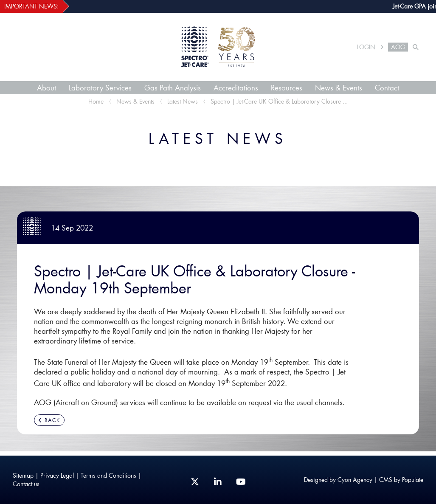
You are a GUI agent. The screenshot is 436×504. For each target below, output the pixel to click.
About (46, 87)
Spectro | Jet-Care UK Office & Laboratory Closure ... (279, 101)
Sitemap (23, 475)
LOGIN (366, 47)
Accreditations (236, 87)
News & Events (339, 87)
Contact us (26, 484)
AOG (398, 47)
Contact (387, 87)
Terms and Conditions (108, 475)
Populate (413, 480)
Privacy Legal (57, 475)
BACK (49, 420)
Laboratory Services (100, 87)
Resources (287, 87)
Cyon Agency (355, 480)
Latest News (183, 101)
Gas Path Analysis (173, 87)
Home (96, 101)
